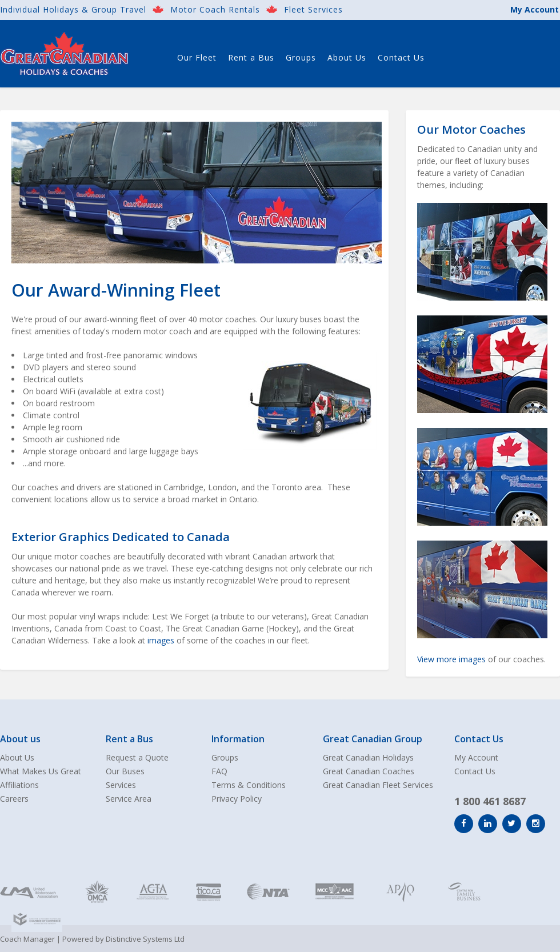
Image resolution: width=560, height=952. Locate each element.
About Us (347, 57)
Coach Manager (27, 939)
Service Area (129, 799)
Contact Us (401, 57)
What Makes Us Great (41, 771)
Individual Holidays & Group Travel (73, 9)
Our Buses (125, 771)
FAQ (219, 771)
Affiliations (19, 785)
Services (121, 785)
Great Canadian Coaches (369, 771)
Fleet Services (313, 9)
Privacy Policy (237, 799)
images (161, 640)
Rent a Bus (251, 57)
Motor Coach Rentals (215, 9)
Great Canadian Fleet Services (378, 785)
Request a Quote (137, 757)
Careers (14, 799)
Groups (301, 57)
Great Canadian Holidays (368, 757)
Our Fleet (197, 57)
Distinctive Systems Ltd (145, 939)
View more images (451, 659)
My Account (535, 9)
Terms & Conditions (249, 785)
